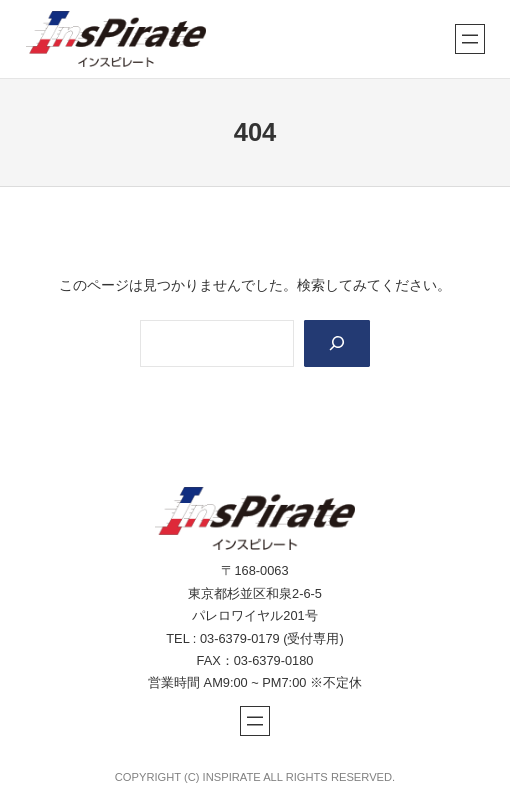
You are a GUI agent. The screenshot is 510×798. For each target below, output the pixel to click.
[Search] (337, 343)
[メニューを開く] (470, 39)
